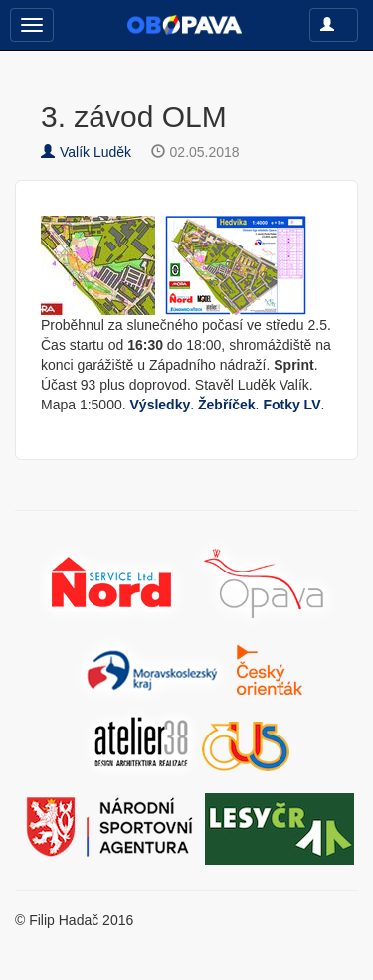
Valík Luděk (86, 152)
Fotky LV (291, 405)
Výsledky (161, 405)
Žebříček (227, 405)
